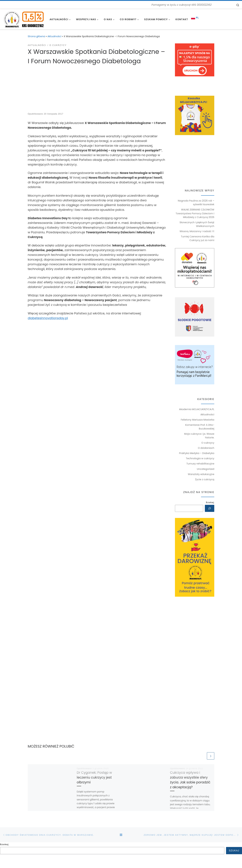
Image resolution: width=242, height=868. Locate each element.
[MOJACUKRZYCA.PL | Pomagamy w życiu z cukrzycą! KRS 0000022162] (24, 19)
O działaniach (206, 448)
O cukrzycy (208, 443)
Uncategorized (206, 469)
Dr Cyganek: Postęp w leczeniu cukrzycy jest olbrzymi (94, 778)
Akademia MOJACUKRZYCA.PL (197, 409)
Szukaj (210, 502)
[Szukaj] (209, 508)
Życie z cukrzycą (205, 479)
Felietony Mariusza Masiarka (198, 420)
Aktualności (54, 36)
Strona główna (36, 36)
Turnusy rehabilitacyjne (200, 464)
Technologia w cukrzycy (200, 458)
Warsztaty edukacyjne (201, 474)
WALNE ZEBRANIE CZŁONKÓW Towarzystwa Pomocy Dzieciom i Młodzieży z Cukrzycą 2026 (195, 213)
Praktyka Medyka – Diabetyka (197, 453)
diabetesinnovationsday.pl (48, 318)
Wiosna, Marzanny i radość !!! (197, 231)
